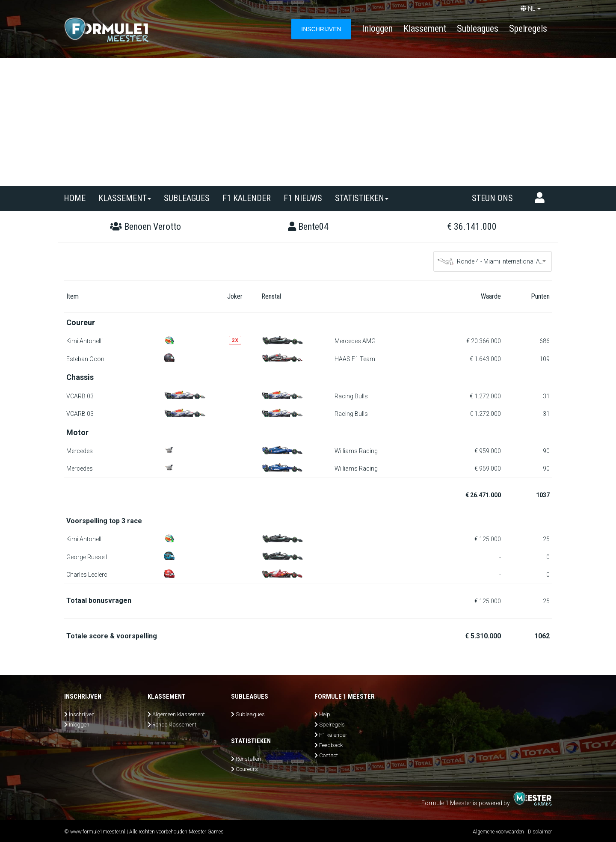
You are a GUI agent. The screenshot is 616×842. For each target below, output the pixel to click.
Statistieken (362, 198)
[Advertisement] (308, 122)
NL (531, 9)
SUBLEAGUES (187, 198)
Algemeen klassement (179, 714)
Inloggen (377, 28)
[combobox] (493, 261)
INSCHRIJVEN (321, 29)
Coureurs (247, 769)
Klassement (425, 28)
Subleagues (478, 28)
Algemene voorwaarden (498, 832)
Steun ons (492, 198)
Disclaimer (540, 832)
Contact (329, 755)
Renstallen (248, 759)
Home (75, 198)
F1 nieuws (303, 198)
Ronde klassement (174, 725)
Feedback (331, 745)
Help (325, 714)
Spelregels (528, 28)
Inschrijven (82, 714)
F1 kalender (247, 198)
